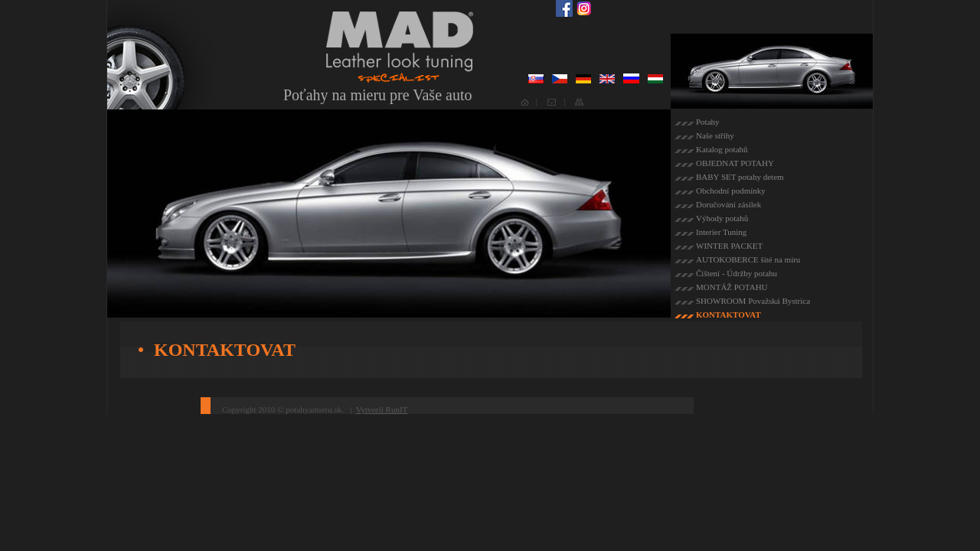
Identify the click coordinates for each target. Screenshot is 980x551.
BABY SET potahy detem (740, 177)
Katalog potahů (722, 149)
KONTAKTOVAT (728, 315)
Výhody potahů (722, 218)
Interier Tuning (721, 232)
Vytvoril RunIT (382, 409)
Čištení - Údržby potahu (737, 273)
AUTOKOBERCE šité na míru (748, 259)
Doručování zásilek (728, 204)
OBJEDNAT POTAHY (735, 163)
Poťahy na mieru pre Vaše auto (377, 95)
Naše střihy (715, 135)
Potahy (708, 122)
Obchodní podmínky (731, 191)
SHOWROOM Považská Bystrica (753, 301)
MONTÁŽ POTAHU (732, 287)
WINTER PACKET (729, 246)
